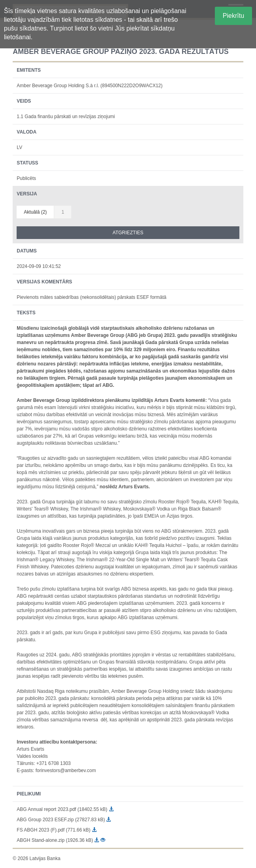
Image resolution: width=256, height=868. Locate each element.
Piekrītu (233, 16)
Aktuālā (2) (35, 212)
